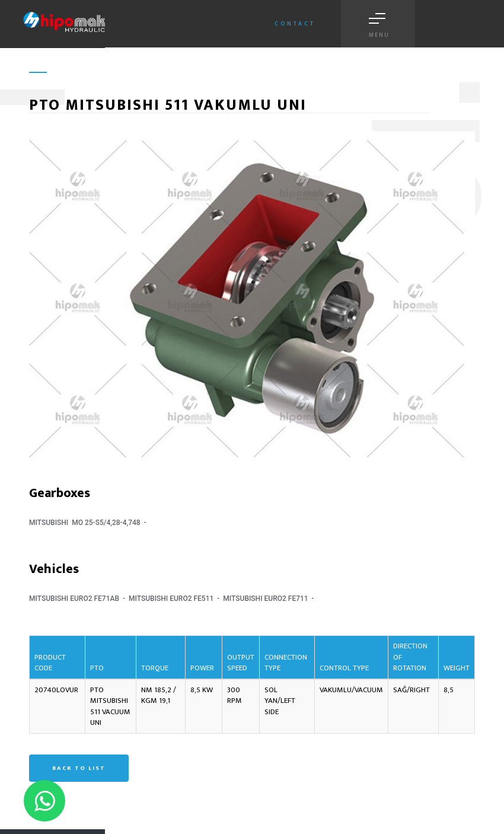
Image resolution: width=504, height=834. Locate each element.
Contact (295, 24)
